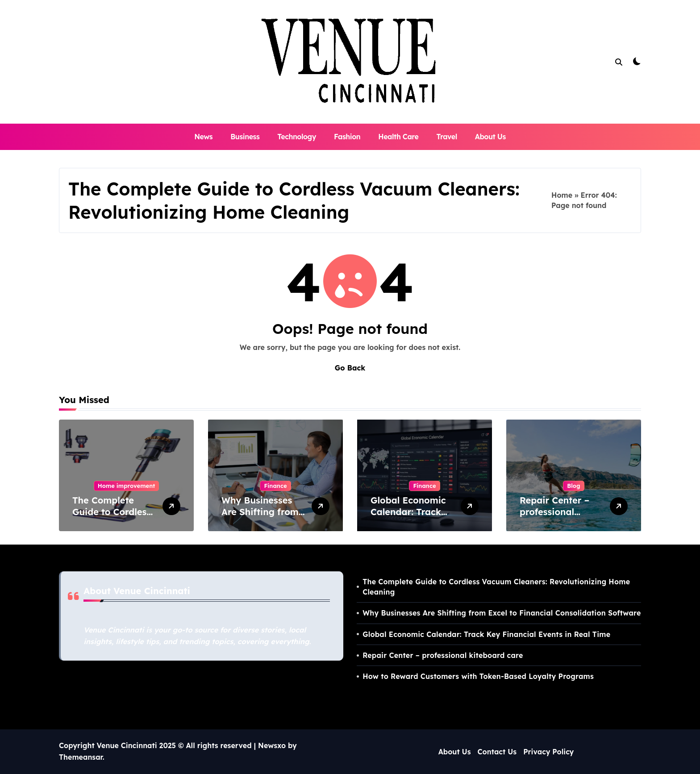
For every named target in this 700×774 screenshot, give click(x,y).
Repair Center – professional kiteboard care (554, 512)
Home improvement (127, 486)
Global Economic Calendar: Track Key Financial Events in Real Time (486, 634)
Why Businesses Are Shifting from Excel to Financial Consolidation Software (502, 613)
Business (245, 137)
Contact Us (497, 752)
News (203, 137)
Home (562, 195)
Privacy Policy (548, 752)
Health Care (398, 137)
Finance (275, 486)
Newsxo (272, 745)
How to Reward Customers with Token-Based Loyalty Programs (478, 676)
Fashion (347, 137)
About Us (490, 137)
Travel (446, 137)
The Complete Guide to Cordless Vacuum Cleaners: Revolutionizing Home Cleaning (496, 587)
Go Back (350, 368)
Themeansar (81, 757)
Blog (573, 486)
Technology (297, 137)
